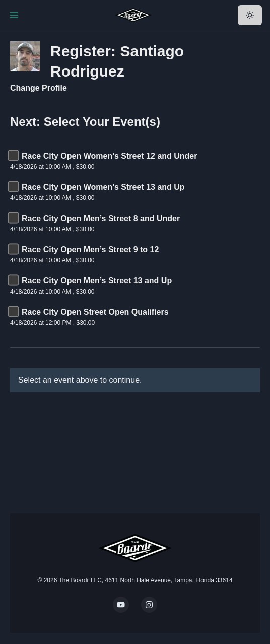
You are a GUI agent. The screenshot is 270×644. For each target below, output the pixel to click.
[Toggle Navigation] (14, 15)
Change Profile (39, 88)
